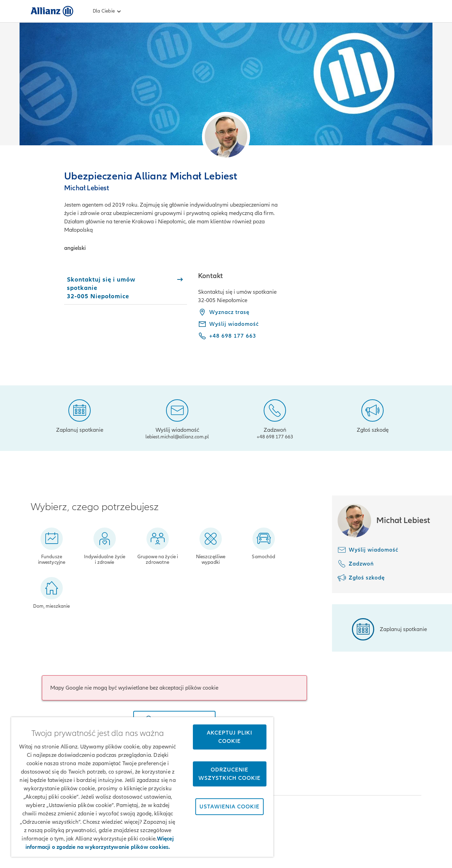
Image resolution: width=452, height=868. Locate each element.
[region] (142, 787)
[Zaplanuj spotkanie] (80, 415)
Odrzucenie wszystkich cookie (229, 774)
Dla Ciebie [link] (108, 11)
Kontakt (410, 847)
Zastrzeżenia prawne (294, 847)
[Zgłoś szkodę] (373, 415)
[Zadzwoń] (275, 418)
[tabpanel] (310, 311)
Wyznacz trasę (224, 312)
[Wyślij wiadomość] (177, 418)
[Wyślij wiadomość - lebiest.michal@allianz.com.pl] (228, 324)
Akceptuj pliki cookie (229, 737)
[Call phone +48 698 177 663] (227, 336)
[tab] (126, 288)
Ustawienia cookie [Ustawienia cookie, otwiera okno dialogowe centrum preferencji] (229, 807)
